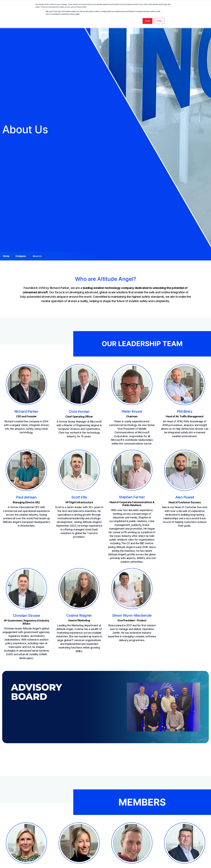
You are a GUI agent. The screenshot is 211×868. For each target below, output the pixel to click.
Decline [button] (159, 21)
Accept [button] (147, 21)
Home (6, 256)
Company (21, 256)
